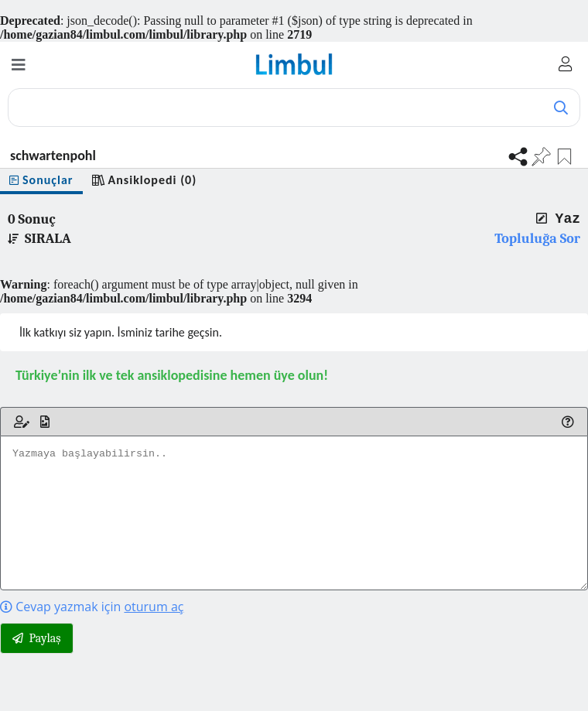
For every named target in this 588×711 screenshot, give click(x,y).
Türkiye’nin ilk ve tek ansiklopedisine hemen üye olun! (172, 375)
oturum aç (154, 607)
